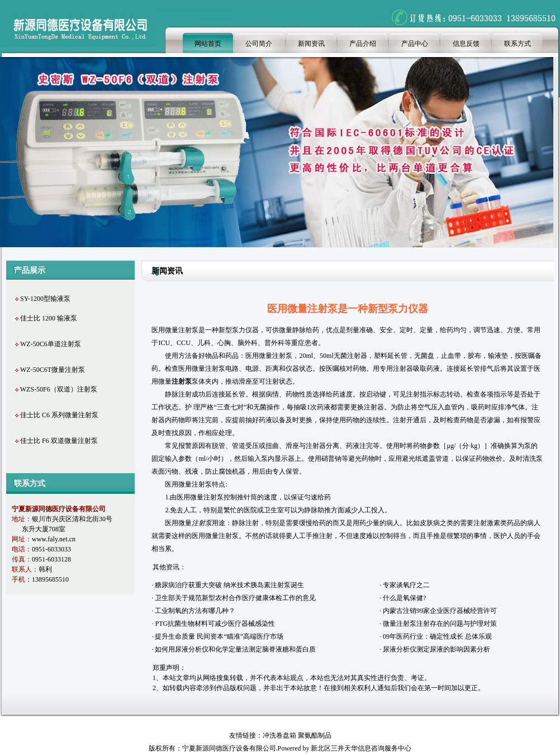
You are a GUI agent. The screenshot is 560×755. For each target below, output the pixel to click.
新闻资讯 (311, 44)
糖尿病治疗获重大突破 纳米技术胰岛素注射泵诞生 (229, 585)
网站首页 (208, 44)
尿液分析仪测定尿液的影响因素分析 (436, 649)
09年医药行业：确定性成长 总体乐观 (438, 636)
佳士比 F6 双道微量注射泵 (59, 441)
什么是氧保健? (404, 598)
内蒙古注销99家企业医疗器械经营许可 (440, 611)
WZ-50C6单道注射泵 (51, 344)
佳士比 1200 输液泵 (49, 318)
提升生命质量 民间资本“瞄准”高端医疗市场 (219, 636)
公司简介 (259, 44)
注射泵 (202, 484)
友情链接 (243, 735)
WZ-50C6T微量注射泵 (53, 370)
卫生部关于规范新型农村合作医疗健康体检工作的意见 (235, 598)
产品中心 (415, 44)
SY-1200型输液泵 (45, 299)
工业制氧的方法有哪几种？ (195, 611)
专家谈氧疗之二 (406, 585)
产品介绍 (363, 44)
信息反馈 (466, 44)
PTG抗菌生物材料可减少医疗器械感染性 (215, 624)
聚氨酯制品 (315, 735)
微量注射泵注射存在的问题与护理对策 (440, 624)
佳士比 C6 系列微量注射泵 (59, 415)
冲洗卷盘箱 (279, 735)
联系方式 (518, 44)
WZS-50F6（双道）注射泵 (59, 389)
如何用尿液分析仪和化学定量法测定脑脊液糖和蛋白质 (235, 649)
